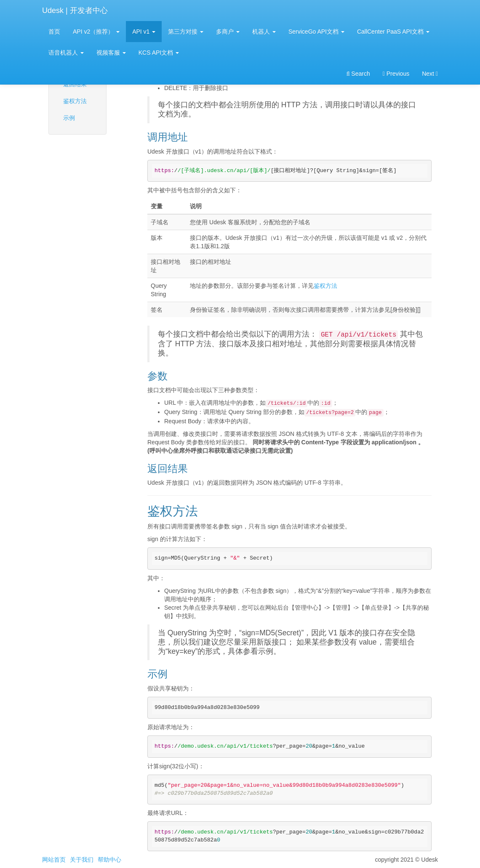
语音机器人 (66, 53)
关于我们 (82, 860)
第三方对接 (186, 32)
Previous (396, 74)
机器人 (264, 32)
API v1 (144, 32)
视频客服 (111, 53)
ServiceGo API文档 (316, 32)
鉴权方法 (75, 101)
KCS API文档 (159, 53)
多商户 (228, 32)
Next (430, 74)
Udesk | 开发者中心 (75, 11)
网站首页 (54, 860)
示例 (69, 118)
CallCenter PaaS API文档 (393, 32)
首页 (54, 32)
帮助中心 (109, 860)
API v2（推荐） (96, 32)
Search (358, 74)
